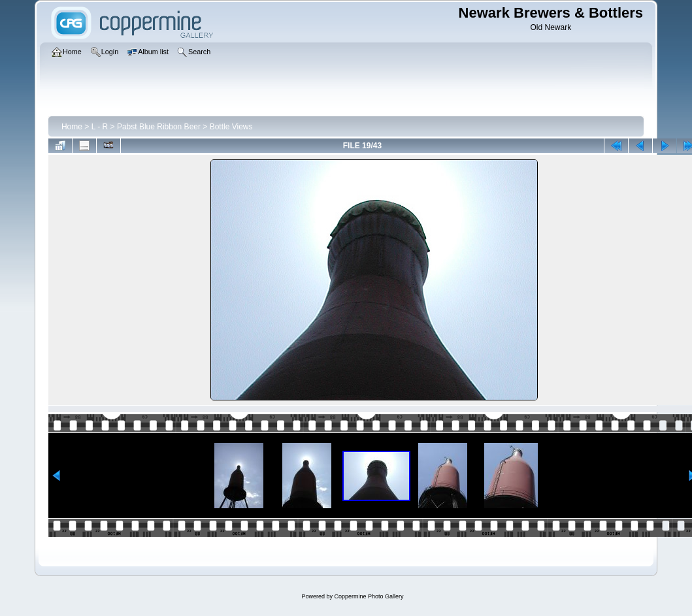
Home (72, 127)
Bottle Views (231, 127)
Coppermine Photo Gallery (369, 596)
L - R (100, 127)
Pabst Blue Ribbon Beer (159, 127)
